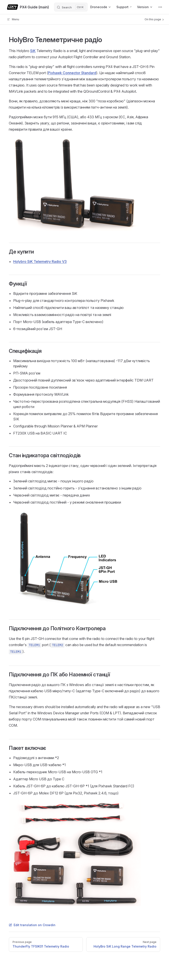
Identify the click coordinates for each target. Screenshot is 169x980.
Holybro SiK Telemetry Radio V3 (40, 261)
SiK (33, 51)
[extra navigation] (160, 7)
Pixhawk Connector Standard (72, 73)
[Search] (71, 7)
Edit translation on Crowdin (32, 925)
